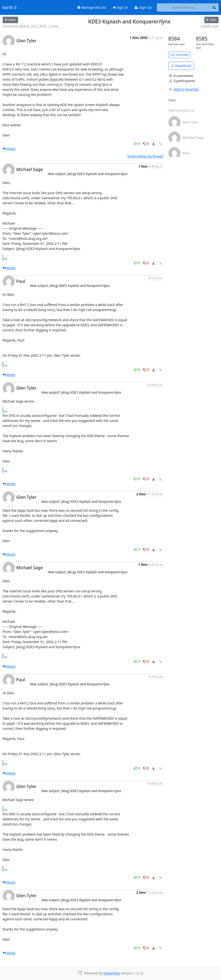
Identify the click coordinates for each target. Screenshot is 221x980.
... (6, 257)
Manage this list (92, 7)
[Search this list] (183, 7)
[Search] (214, 7)
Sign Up (143, 7)
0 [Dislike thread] (146, 144)
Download (181, 66)
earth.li (10, 7)
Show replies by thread (145, 156)
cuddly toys (209, 26)
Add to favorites (184, 89)
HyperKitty (112, 973)
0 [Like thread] (137, 144)
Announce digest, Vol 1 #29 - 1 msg (31, 26)
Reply (9, 149)
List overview (179, 55)
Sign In (121, 7)
